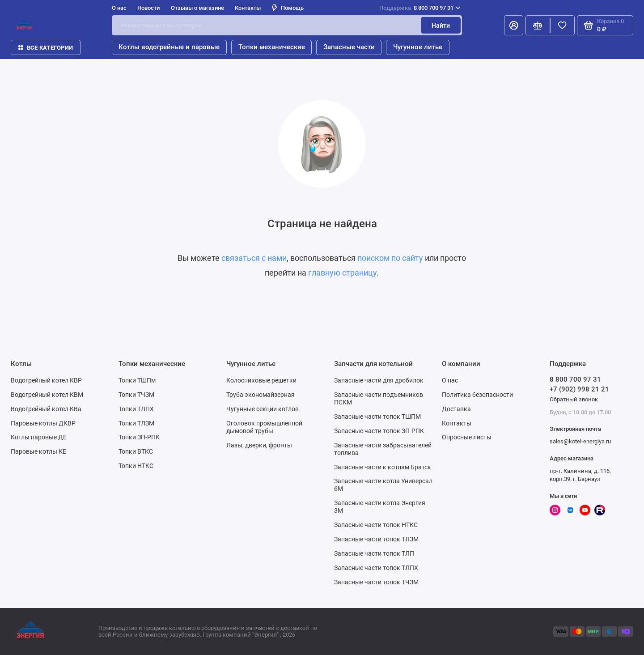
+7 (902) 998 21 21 (579, 389)
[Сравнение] (538, 25)
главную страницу (342, 273)
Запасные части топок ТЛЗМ (376, 539)
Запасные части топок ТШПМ (377, 417)
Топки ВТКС (136, 451)
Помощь (288, 8)
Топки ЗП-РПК (139, 437)
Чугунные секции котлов (263, 409)
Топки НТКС (136, 466)
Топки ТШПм (137, 380)
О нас (119, 8)
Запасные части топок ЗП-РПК (379, 431)
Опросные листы (467, 437)
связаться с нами (254, 258)
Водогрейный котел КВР (46, 380)
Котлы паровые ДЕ (39, 437)
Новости (148, 8)
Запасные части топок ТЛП (374, 553)
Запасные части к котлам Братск (383, 467)
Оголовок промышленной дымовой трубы (264, 427)
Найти (441, 26)
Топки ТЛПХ (136, 409)
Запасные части (349, 47)
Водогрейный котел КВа (46, 409)
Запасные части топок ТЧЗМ (376, 582)
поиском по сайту (390, 258)
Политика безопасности (477, 395)
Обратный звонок (574, 399)
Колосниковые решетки (261, 380)
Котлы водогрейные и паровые (169, 47)
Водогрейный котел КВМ (47, 395)
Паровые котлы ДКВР (43, 423)
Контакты (248, 8)
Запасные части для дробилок (379, 380)
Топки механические (272, 47)
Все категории (46, 48)
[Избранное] (562, 25)
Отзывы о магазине (197, 8)
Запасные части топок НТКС (376, 525)
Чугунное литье (418, 47)
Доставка (456, 409)
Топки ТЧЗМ (136, 395)
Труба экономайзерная (261, 395)
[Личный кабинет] (514, 25)
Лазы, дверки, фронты (259, 445)
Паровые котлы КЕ (38, 451)
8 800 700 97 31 (420, 8)
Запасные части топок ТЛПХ (376, 568)
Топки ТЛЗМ (136, 423)
